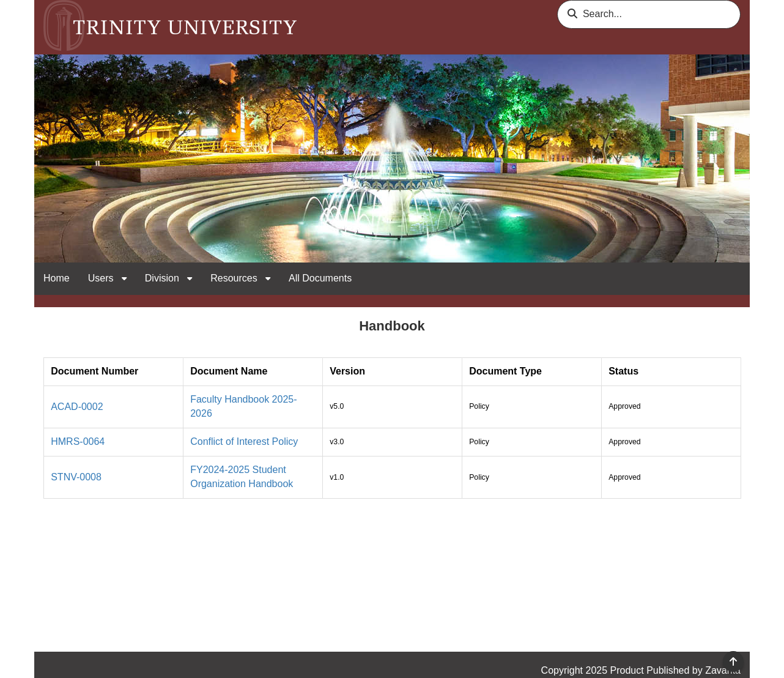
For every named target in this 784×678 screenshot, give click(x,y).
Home (57, 278)
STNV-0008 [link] (76, 477)
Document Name (229, 371)
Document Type (505, 371)
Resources (235, 278)
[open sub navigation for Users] (124, 279)
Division (163, 278)
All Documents (320, 278)
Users (102, 278)
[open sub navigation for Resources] (268, 279)
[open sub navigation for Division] (190, 279)
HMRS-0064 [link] (78, 441)
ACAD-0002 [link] (77, 407)
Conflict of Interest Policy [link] (244, 441)
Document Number (94, 371)
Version (347, 371)
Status (623, 371)
